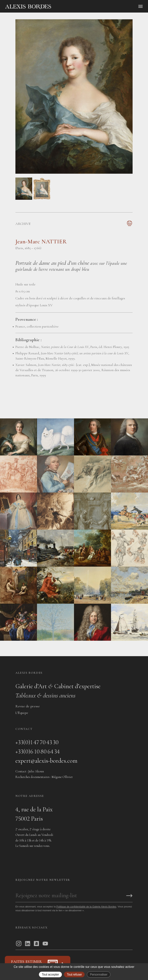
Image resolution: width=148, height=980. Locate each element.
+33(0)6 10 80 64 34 (38, 751)
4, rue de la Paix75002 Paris (34, 814)
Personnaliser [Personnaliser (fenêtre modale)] (99, 974)
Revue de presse (28, 706)
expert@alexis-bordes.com (46, 761)
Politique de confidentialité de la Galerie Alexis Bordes (86, 907)
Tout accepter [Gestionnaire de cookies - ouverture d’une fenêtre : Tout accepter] (50, 974)
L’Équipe (22, 713)
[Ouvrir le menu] (140, 6)
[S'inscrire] (129, 896)
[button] (24, 199)
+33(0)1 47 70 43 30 (37, 742)
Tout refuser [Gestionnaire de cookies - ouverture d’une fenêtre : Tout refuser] (74, 974)
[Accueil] (61, 7)
